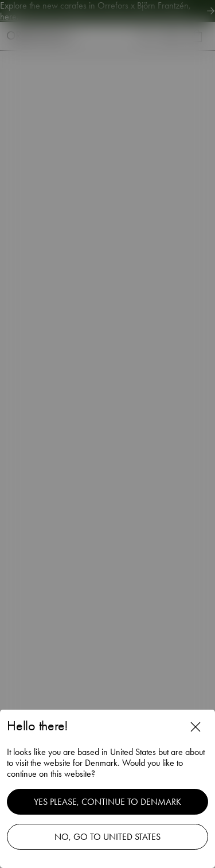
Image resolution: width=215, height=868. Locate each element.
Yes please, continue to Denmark (107, 802)
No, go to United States (107, 837)
